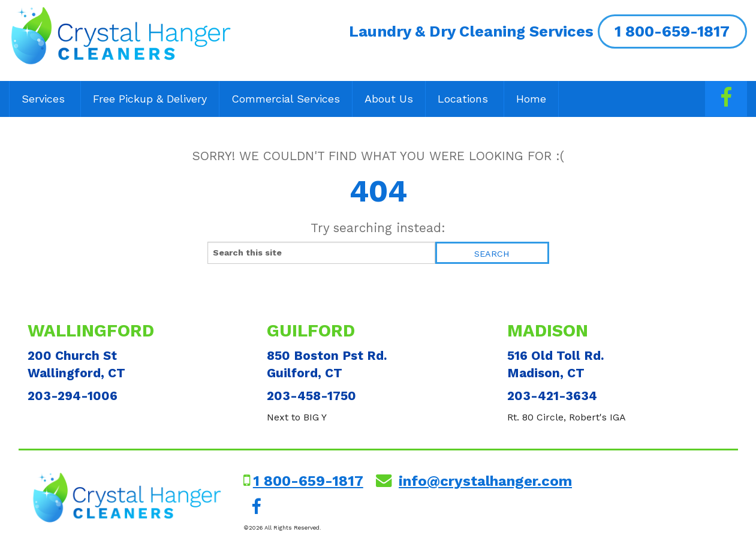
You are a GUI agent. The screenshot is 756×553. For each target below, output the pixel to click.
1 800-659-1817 (672, 31)
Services (45, 99)
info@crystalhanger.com (485, 481)
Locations (465, 99)
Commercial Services (286, 99)
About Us (389, 99)
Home (531, 99)
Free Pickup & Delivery (150, 99)
